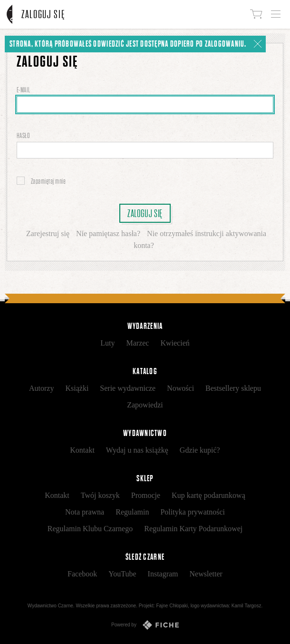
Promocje (146, 495)
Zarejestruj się (48, 233)
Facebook (82, 574)
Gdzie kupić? (200, 450)
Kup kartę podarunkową (208, 495)
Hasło (24, 135)
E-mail (24, 90)
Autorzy (41, 388)
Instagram (163, 574)
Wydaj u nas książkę (137, 450)
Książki (77, 388)
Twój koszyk (100, 495)
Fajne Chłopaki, (172, 606)
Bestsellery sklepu (233, 388)
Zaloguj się (145, 213)
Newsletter (206, 574)
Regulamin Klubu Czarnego (90, 529)
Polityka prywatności (193, 512)
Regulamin (132, 512)
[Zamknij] (258, 44)
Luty (107, 343)
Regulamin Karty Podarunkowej (193, 529)
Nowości (180, 388)
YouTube (122, 574)
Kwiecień (175, 343)
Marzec (137, 343)
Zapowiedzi (145, 405)
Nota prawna (85, 512)
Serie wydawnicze (128, 388)
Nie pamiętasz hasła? (108, 233)
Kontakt (82, 450)
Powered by (145, 625)
